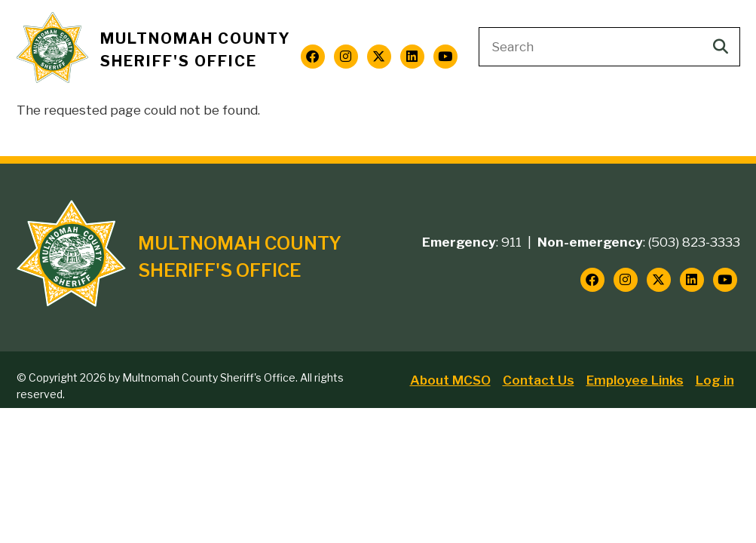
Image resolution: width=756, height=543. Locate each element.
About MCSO (450, 380)
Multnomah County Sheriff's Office (196, 50)
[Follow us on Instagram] (346, 57)
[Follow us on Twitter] (379, 57)
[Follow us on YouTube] (445, 57)
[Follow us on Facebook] (313, 57)
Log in (715, 380)
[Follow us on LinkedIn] (412, 57)
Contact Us (539, 380)
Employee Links (635, 380)
